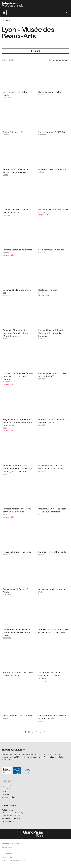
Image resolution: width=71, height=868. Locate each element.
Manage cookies (8, 797)
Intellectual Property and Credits (15, 860)
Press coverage (8, 821)
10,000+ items (7, 810)
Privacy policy (7, 857)
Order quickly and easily (11, 816)
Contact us (6, 789)
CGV (4, 850)
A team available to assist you (13, 813)
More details (6, 760)
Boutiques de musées (10, 844)
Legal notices (7, 854)
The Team (5, 794)
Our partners (7, 847)
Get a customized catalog (12, 818)
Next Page (45, 731)
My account (6, 786)
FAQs (4, 791)
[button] (4, 13)
